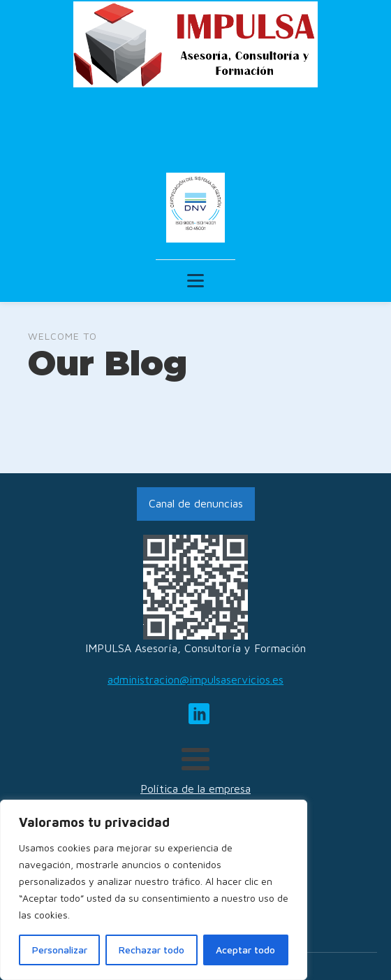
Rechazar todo (152, 950)
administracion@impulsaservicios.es (195, 679)
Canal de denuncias (196, 503)
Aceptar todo (245, 950)
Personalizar (60, 950)
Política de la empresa (195, 788)
